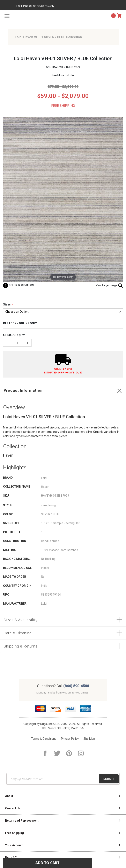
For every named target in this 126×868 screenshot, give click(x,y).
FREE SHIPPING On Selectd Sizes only (33, 6)
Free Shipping (14, 833)
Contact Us (13, 808)
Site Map (89, 739)
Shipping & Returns (21, 646)
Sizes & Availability (21, 620)
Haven (45, 487)
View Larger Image (109, 285)
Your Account (14, 845)
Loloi (71, 75)
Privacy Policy (70, 739)
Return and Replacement (22, 821)
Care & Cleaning (18, 633)
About (9, 796)
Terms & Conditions (44, 739)
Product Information (23, 390)
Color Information (18, 285)
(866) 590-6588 (76, 686)
